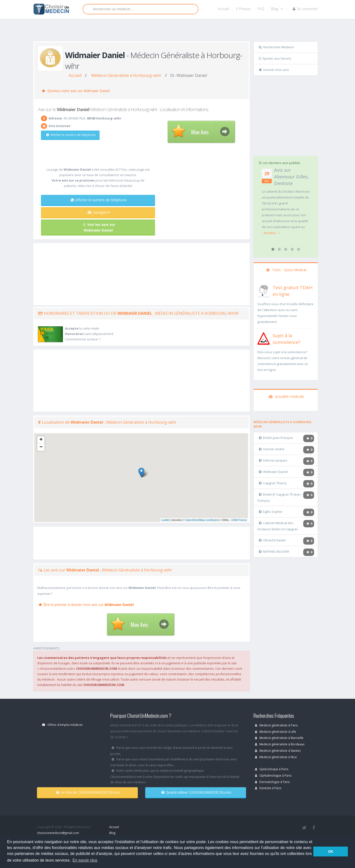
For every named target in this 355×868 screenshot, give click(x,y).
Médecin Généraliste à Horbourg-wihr (126, 75)
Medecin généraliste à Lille (275, 732)
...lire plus (271, 233)
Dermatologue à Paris (272, 782)
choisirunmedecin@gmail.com (58, 833)
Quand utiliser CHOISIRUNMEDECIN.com (196, 792)
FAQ (261, 9)
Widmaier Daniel (273, 472)
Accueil (223, 9)
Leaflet (165, 520)
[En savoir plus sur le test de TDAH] (264, 290)
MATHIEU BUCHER (274, 551)
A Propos (243, 9)
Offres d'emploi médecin (62, 725)
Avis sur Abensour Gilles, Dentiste (292, 177)
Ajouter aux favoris (275, 58)
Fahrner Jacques (273, 460)
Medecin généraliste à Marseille (279, 738)
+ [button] (41, 440)
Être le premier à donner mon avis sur (86, 605)
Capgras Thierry (273, 483)
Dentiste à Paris (268, 788)
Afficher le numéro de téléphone (70, 135)
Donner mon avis (274, 70)
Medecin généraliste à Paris (276, 725)
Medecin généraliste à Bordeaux (280, 744)
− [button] (41, 447)
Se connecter (305, 9)
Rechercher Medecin (276, 47)
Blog (277, 9)
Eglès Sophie (271, 512)
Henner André (272, 449)
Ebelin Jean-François (276, 438)
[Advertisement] (176, 31)
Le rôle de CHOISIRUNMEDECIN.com (88, 792)
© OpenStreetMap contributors (201, 520)
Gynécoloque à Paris (272, 769)
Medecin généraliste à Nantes (278, 751)
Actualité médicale (286, 396)
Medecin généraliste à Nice (276, 757)
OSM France (239, 520)
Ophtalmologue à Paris (273, 775)
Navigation (99, 212)
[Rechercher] (141, 9)
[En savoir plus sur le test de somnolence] (264, 338)
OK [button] (331, 851)
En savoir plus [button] (85, 860)
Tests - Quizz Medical (286, 270)
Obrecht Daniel (272, 540)
